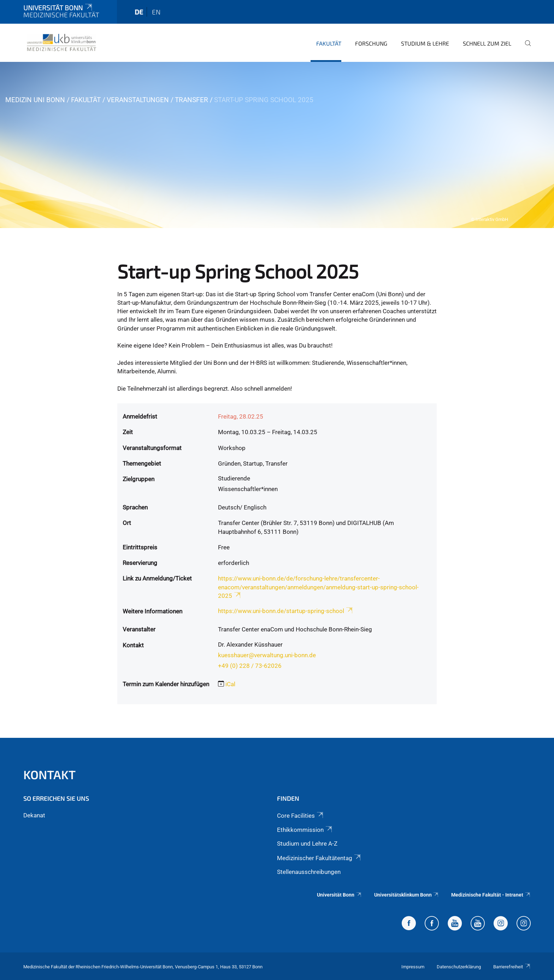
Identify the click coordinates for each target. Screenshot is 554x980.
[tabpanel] (277, 145)
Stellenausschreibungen (309, 872)
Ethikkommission (305, 830)
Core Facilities (301, 816)
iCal (230, 684)
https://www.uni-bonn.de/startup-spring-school (286, 611)
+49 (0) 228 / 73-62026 (250, 666)
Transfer (191, 100)
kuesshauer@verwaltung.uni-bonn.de (267, 655)
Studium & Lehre (425, 43)
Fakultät (329, 43)
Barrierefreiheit (512, 967)
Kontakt (49, 774)
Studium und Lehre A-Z (307, 844)
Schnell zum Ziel (487, 43)
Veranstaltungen (138, 100)
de (139, 12)
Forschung (371, 43)
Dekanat (34, 815)
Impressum (413, 967)
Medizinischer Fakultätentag (319, 858)
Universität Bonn (58, 8)
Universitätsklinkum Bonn (407, 895)
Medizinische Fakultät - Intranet (491, 895)
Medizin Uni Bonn (35, 100)
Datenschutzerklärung (459, 967)
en (156, 12)
